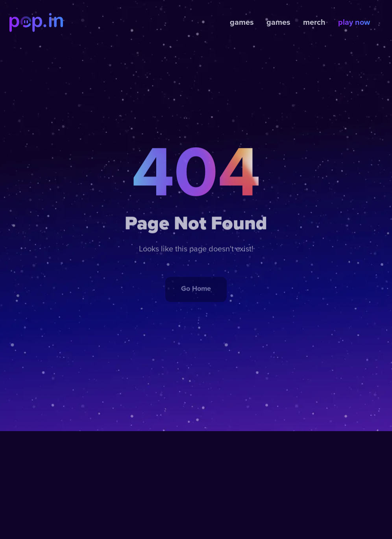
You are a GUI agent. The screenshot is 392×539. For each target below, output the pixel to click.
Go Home (196, 295)
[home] (36, 22)
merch (314, 22)
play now (354, 22)
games (242, 22)
